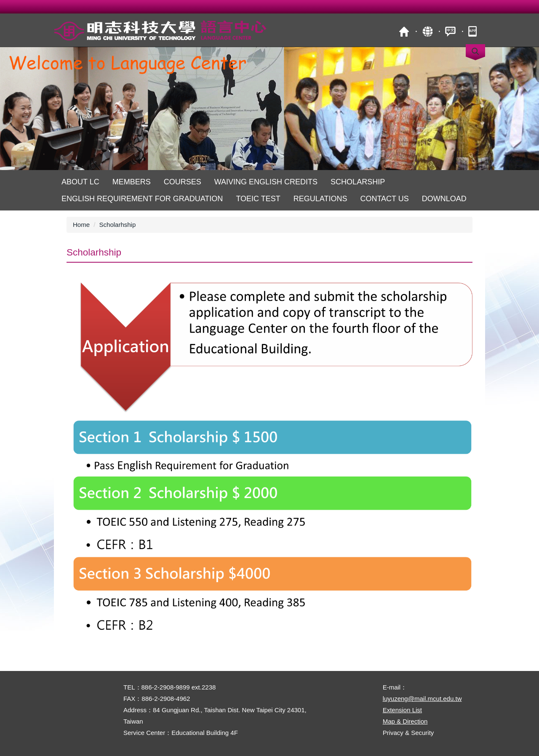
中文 (450, 31)
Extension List (402, 710)
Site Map (427, 31)
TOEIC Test (258, 199)
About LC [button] (80, 182)
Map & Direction (405, 721)
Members (132, 182)
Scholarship (358, 182)
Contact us (384, 199)
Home (81, 225)
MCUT (404, 31)
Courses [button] (183, 182)
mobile (474, 31)
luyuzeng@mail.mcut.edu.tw (422, 699)
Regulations (320, 199)
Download (444, 199)
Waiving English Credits (266, 182)
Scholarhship (118, 225)
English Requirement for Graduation (142, 199)
